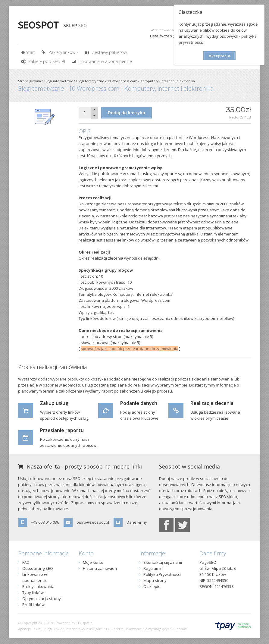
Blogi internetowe (59, 81)
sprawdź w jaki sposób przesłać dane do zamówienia (130, 349)
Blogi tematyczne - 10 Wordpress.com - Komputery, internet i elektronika (136, 81)
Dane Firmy (137, 522)
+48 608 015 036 (45, 522)
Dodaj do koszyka (127, 113)
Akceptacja (219, 56)
